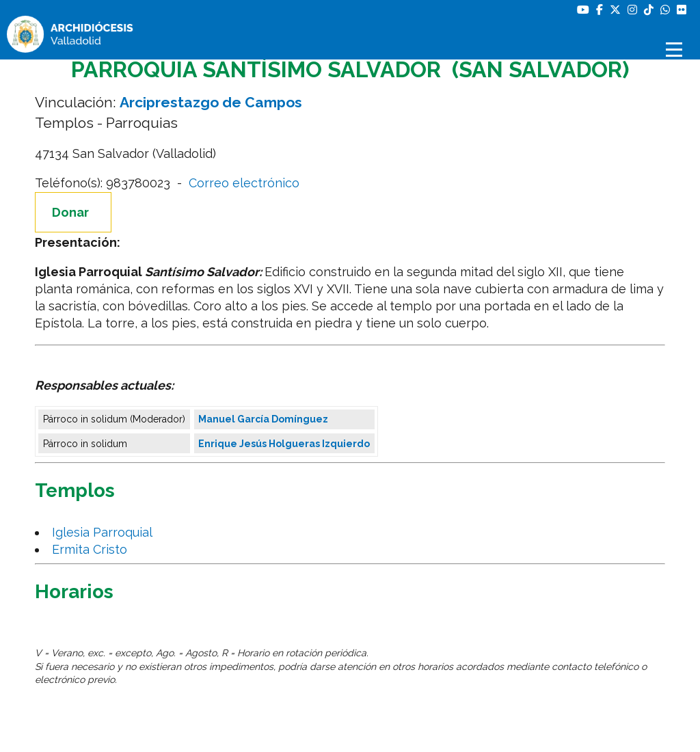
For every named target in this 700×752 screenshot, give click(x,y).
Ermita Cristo (93, 549)
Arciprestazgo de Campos (211, 102)
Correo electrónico (244, 183)
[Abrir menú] (676, 50)
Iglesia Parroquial (106, 532)
